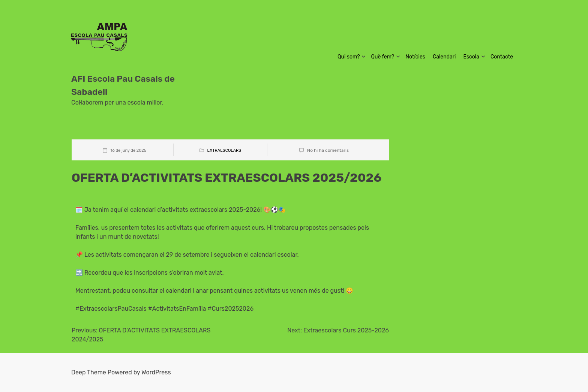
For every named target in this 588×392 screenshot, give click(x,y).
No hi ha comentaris (328, 150)
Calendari (444, 57)
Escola (471, 57)
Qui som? (349, 57)
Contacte (502, 57)
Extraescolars (224, 150)
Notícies (415, 57)
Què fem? (383, 57)
